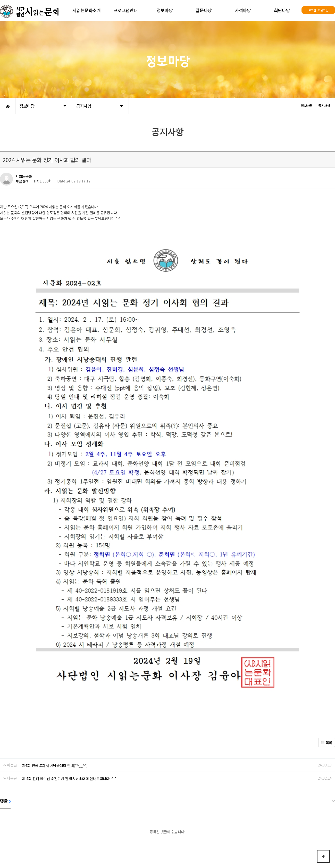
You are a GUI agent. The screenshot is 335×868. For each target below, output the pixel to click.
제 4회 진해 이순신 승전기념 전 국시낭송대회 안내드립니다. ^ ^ (69, 666)
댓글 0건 (22, 182)
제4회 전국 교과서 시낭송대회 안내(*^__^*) (55, 653)
